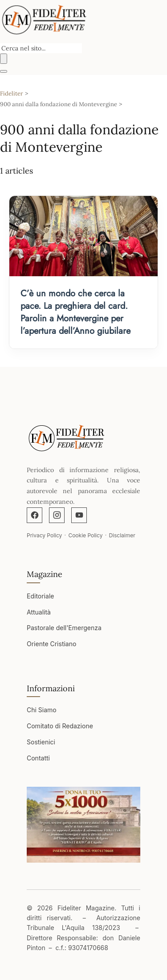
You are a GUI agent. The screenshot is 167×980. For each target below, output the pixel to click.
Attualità (39, 612)
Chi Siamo (42, 710)
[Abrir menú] (4, 71)
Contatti (38, 758)
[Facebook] (35, 515)
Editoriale (40, 596)
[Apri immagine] (83, 825)
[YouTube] (79, 515)
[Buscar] (4, 59)
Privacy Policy (44, 535)
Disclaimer (122, 535)
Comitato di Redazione (60, 726)
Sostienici (41, 742)
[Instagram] (57, 515)
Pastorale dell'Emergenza (64, 628)
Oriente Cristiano (51, 644)
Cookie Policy (85, 535)
